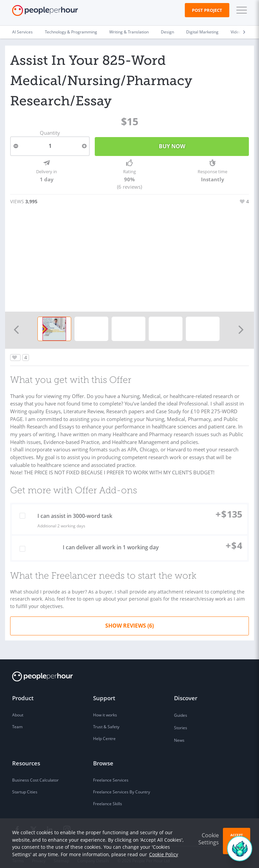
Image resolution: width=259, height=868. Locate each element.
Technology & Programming (71, 32)
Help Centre (104, 732)
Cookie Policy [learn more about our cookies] (164, 854)
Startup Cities (25, 785)
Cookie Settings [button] (209, 839)
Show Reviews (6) (129, 619)
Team (17, 720)
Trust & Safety (106, 720)
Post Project (207, 10)
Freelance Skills (108, 797)
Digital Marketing (202, 32)
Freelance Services (111, 773)
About (18, 708)
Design (167, 32)
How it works (105, 708)
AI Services (22, 32)
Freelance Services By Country (122, 785)
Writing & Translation (129, 32)
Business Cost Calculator (35, 773)
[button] (240, 10)
